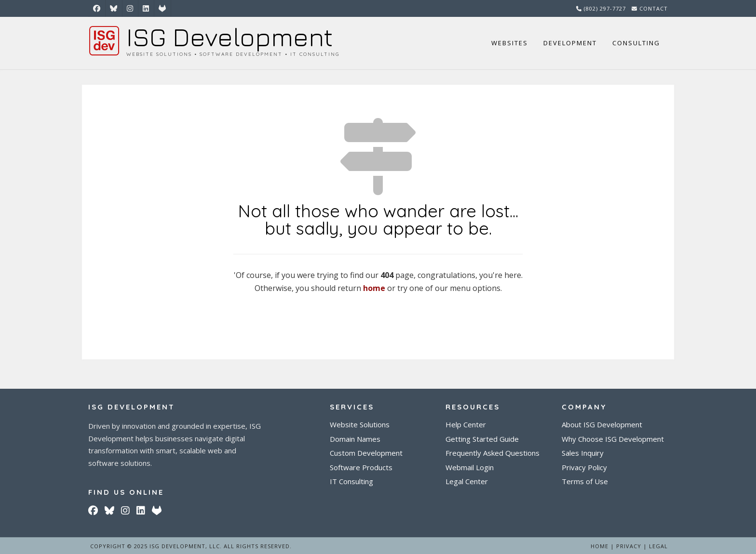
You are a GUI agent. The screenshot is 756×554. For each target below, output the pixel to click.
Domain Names (355, 439)
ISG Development (229, 37)
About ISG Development (602, 425)
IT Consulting (351, 481)
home (374, 288)
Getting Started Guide (482, 439)
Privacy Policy (584, 468)
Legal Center (467, 481)
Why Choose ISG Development (613, 439)
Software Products (361, 468)
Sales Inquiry (583, 453)
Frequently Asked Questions (493, 453)
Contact (654, 8)
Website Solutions (360, 425)
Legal (658, 546)
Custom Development (366, 453)
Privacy (629, 546)
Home (600, 546)
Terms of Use (585, 481)
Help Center (466, 425)
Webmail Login (470, 468)
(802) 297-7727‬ (605, 8)
